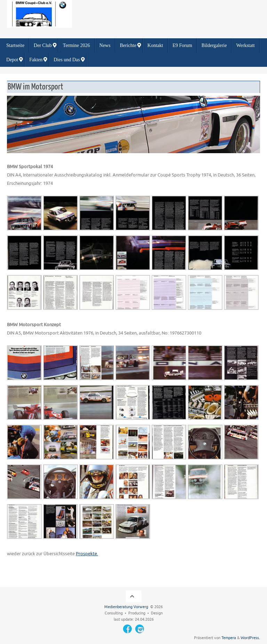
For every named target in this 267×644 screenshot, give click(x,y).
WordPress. (250, 638)
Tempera (229, 638)
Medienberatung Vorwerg (126, 607)
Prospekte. (87, 554)
